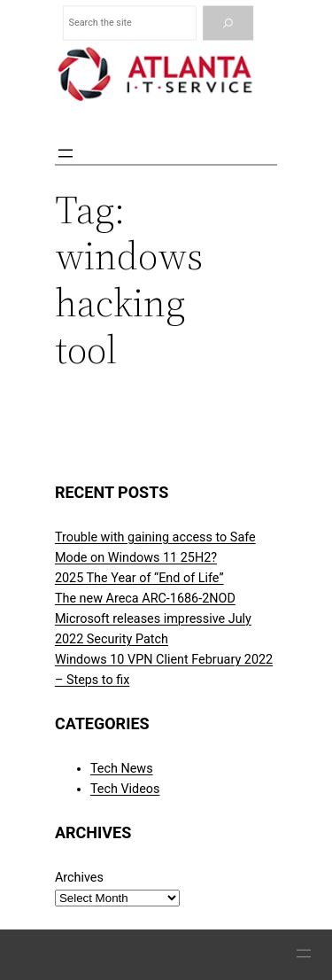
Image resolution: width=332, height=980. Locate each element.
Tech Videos (125, 789)
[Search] (228, 23)
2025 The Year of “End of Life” (139, 578)
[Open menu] (66, 153)
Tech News (122, 769)
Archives (79, 878)
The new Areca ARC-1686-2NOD (145, 599)
